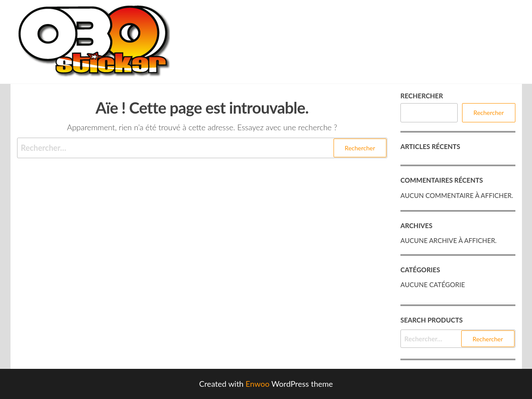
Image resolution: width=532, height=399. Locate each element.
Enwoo (258, 384)
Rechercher (422, 96)
